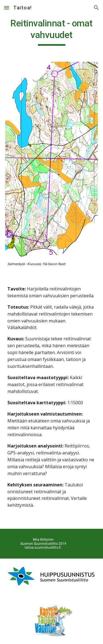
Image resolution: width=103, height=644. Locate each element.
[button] (7, 8)
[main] (52, 32)
